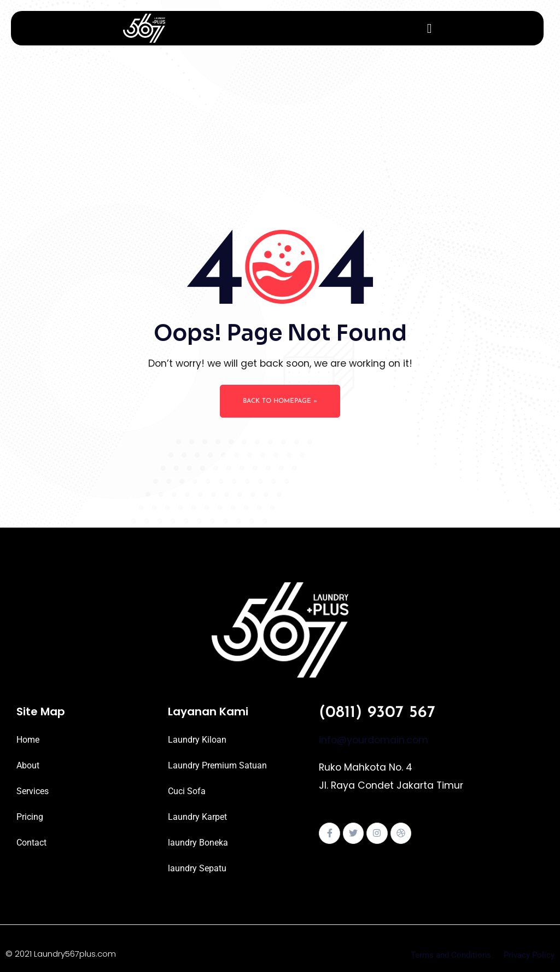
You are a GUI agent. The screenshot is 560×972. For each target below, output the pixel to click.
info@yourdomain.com (374, 740)
